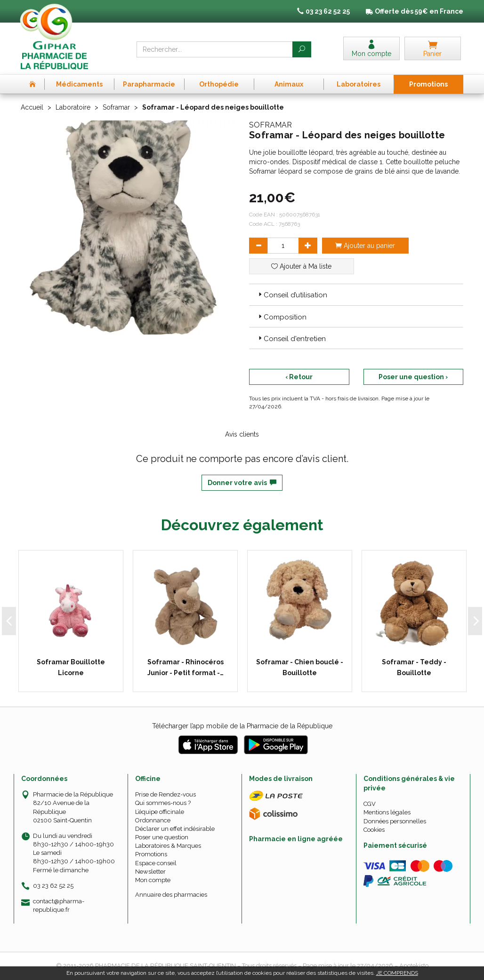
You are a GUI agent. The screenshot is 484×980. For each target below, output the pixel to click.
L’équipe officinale (160, 812)
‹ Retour (299, 377)
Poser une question (162, 837)
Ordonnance (153, 820)
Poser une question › (413, 377)
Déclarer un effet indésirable (175, 829)
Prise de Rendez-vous (165, 794)
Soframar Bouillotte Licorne (71, 667)
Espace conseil (156, 863)
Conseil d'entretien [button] (291, 339)
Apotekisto (414, 966)
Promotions (151, 854)
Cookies (374, 830)
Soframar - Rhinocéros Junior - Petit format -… (186, 667)
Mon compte (153, 880)
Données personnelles (395, 821)
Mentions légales (387, 812)
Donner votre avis (242, 483)
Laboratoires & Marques (168, 846)
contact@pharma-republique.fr (59, 905)
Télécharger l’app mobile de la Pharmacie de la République (242, 726)
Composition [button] (282, 317)
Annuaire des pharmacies (171, 895)
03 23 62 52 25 (53, 886)
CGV (370, 804)
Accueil (32, 107)
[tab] (356, 295)
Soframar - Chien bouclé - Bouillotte (300, 667)
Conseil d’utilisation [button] (292, 295)
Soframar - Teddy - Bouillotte (414, 667)
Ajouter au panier (365, 246)
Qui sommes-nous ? (163, 803)
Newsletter (150, 872)
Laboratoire (73, 107)
